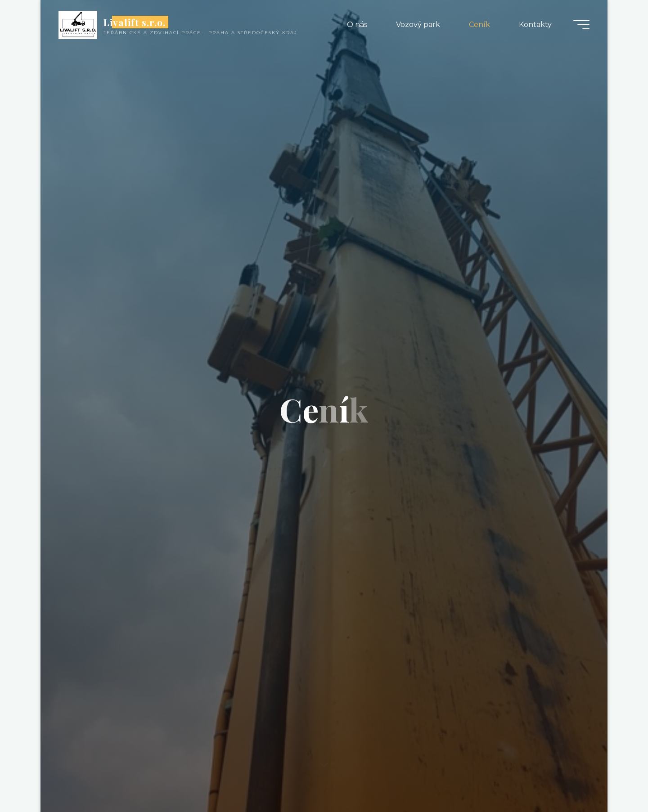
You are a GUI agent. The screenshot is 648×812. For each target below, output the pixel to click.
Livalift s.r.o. (135, 22)
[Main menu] (581, 25)
